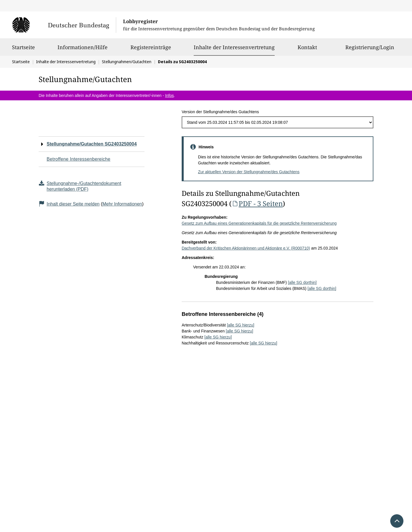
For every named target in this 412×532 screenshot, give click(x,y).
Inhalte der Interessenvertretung (234, 47)
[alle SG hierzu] (241, 325)
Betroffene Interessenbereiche (79, 159)
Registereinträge (151, 50)
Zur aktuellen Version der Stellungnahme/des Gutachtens (249, 172)
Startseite (23, 50)
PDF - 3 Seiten (257, 203)
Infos (169, 95)
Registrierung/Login (370, 50)
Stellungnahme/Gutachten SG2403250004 (92, 144)
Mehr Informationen (122, 204)
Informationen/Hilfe (83, 50)
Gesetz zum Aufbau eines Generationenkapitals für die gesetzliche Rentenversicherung (259, 223)
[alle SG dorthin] (302, 282)
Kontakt (307, 50)
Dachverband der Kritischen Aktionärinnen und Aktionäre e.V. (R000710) (246, 248)
